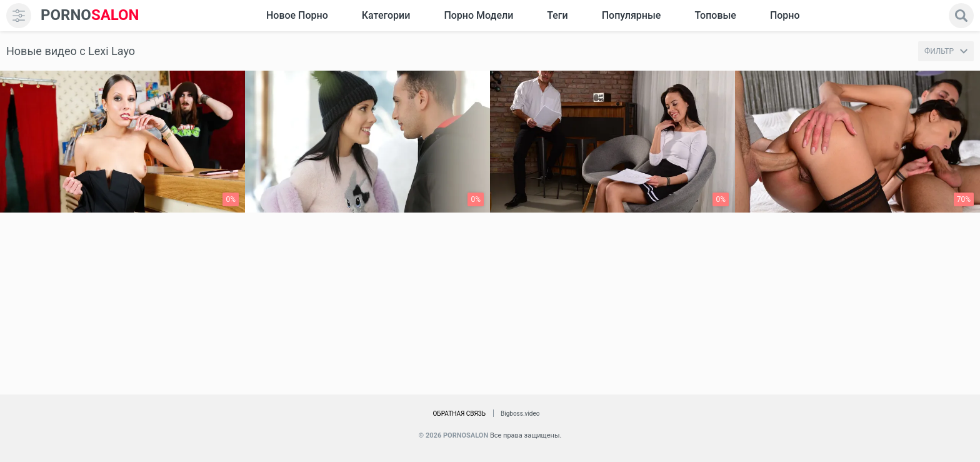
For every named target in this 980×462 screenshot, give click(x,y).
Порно (785, 15)
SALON (90, 15)
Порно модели (478, 15)
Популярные (632, 15)
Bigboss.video (520, 414)
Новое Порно (297, 15)
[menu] (19, 16)
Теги (557, 15)
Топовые (715, 15)
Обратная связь (459, 414)
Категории (386, 15)
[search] (961, 16)
